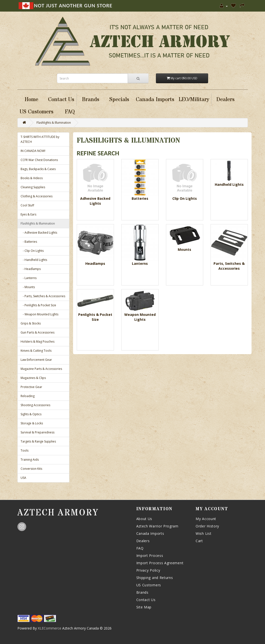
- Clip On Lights (32, 251)
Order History (207, 526)
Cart (199, 541)
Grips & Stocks (31, 323)
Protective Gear (31, 387)
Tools (25, 450)
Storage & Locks (32, 423)
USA (23, 478)
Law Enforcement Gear (36, 360)
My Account (206, 519)
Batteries (140, 198)
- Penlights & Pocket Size (38, 305)
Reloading (28, 396)
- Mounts (28, 287)
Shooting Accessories (35, 405)
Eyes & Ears (28, 214)
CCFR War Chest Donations (39, 160)
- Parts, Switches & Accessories (43, 296)
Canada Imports (150, 533)
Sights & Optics (31, 414)
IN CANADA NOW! (33, 151)
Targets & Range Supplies (38, 441)
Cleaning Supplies (33, 187)
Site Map (144, 607)
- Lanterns (29, 278)
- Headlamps (31, 269)
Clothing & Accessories (37, 196)
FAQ (140, 548)
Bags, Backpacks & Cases (38, 169)
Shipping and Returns (155, 578)
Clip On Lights (185, 198)
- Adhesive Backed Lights (39, 233)
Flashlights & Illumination (54, 123)
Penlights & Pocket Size (95, 317)
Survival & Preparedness (38, 432)
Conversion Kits (31, 469)
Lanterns (140, 263)
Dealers (143, 541)
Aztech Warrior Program (157, 526)
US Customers (149, 585)
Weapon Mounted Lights (140, 317)
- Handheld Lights (34, 260)
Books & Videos (32, 178)
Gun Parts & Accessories (38, 332)
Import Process (150, 556)
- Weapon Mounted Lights (39, 314)
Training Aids (30, 460)
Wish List (203, 533)
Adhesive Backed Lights (95, 201)
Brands (142, 592)
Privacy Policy (148, 570)
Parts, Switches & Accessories (229, 266)
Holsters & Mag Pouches (38, 342)
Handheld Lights (229, 184)
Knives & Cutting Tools (36, 351)
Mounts (184, 249)
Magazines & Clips (33, 378)
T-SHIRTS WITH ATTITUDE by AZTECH (40, 139)
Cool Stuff (27, 205)
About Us (144, 519)
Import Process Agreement (160, 563)
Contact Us (146, 600)
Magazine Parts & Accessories (41, 369)
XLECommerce (50, 628)
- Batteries (29, 242)
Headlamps (95, 263)
